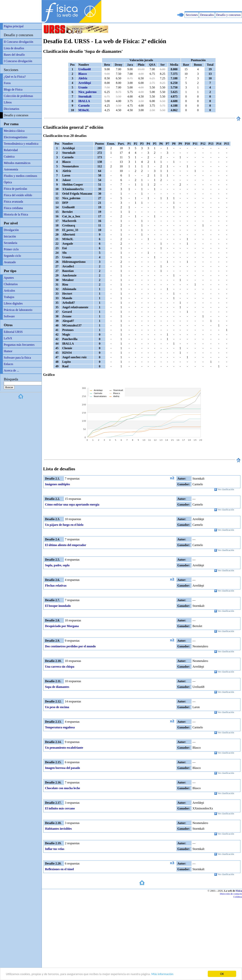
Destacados (207, 15)
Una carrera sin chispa (60, 667)
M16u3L (84, 110)
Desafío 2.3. (52, 519)
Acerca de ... (11, 370)
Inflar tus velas (55, 849)
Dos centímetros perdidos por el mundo (70, 646)
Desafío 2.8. (52, 620)
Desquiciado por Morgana (62, 626)
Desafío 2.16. (53, 782)
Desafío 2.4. (52, 539)
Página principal (14, 26)
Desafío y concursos (228, 15)
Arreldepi (85, 83)
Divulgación (11, 230)
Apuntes (9, 278)
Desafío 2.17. (53, 803)
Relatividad (11, 150)
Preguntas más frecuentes (19, 345)
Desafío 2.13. (53, 722)
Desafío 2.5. (52, 560)
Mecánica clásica (14, 131)
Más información (162, 974)
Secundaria (10, 243)
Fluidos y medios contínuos (20, 176)
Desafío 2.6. (52, 580)
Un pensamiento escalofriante (64, 748)
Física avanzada (13, 202)
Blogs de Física (13, 89)
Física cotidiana (13, 208)
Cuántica (9, 156)
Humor (8, 351)
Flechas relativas (56, 586)
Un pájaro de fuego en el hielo (64, 525)
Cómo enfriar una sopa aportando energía (72, 504)
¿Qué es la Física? (15, 77)
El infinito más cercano (60, 808)
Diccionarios (12, 109)
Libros (8, 102)
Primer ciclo (11, 249)
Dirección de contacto (231, 894)
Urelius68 (85, 69)
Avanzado (10, 262)
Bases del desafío (14, 55)
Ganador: (184, 484)
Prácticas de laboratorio (18, 310)
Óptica (8, 182)
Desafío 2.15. (53, 762)
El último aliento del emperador (66, 545)
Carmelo (84, 106)
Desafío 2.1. (52, 479)
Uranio (83, 87)
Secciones (192, 15)
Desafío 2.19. (53, 843)
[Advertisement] (198, 6)
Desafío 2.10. (53, 661)
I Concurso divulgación (18, 61)
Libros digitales (13, 303)
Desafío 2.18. (53, 823)
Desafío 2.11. (53, 681)
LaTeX (8, 338)
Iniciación (10, 236)
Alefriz (83, 78)
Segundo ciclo (12, 256)
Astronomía (11, 169)
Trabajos (9, 297)
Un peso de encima (57, 707)
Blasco (83, 74)
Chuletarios (11, 284)
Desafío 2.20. (53, 863)
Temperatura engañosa (60, 727)
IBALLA (84, 101)
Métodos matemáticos (17, 163)
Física (239, 891)
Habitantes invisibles (58, 829)
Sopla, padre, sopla (57, 565)
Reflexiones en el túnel (59, 869)
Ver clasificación (224, 490)
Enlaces (9, 364)
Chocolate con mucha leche (62, 788)
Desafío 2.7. (52, 600)
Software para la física (17, 358)
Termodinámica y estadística (21, 144)
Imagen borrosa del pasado (62, 768)
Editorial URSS (13, 332)
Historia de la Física (16, 214)
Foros (7, 83)
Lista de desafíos (14, 48)
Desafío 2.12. (53, 701)
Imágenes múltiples (57, 484)
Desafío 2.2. (52, 499)
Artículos (9, 291)
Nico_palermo (88, 92)
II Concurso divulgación (19, 42)
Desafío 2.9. (52, 641)
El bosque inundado (58, 606)
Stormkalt (85, 96)
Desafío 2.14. (53, 742)
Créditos (238, 897)
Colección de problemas (18, 96)
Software (9, 316)
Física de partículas (16, 189)
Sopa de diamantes (57, 687)
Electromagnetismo (16, 137)
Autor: (182, 479)
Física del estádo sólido (18, 195)
